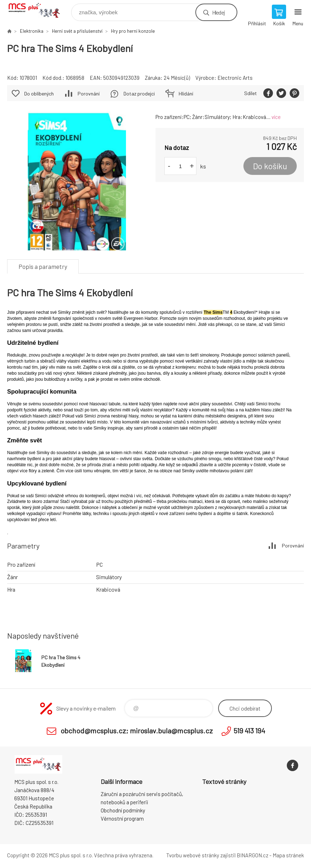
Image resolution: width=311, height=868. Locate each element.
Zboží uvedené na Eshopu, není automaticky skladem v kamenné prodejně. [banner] (39, 11)
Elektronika (32, 31)
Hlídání (186, 93)
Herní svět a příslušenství (77, 31)
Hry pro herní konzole (133, 31)
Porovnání (89, 93)
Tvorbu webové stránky (193, 855)
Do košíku (270, 166)
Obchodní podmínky (123, 810)
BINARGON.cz (252, 855)
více (276, 117)
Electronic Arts (235, 78)
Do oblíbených (39, 93)
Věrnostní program (122, 818)
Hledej (218, 12)
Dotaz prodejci (139, 93)
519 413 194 (249, 731)
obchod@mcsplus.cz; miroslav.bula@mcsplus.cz (137, 731)
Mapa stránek (288, 855)
